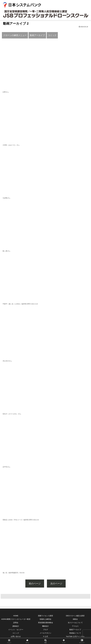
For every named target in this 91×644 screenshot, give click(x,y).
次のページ (56, 584)
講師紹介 (16, 626)
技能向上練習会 (45, 619)
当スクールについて (75, 623)
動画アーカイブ (37, 35)
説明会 (16, 623)
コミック (52, 35)
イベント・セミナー (16, 630)
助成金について (75, 633)
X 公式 (45, 636)
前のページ (35, 584)
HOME (16, 616)
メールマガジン (45, 633)
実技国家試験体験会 (45, 623)
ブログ (45, 630)
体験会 (75, 619)
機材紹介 (45, 626)
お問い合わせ (16, 636)
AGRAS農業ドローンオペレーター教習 (16, 619)
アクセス (75, 626)
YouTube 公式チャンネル (75, 636)
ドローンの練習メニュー (15, 35)
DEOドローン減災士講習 (75, 616)
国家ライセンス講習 (45, 616)
